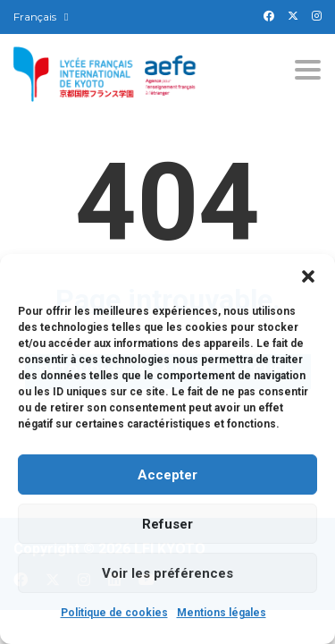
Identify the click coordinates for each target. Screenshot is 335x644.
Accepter (167, 475)
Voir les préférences (167, 573)
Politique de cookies (114, 613)
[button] (308, 276)
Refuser (167, 524)
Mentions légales (222, 613)
